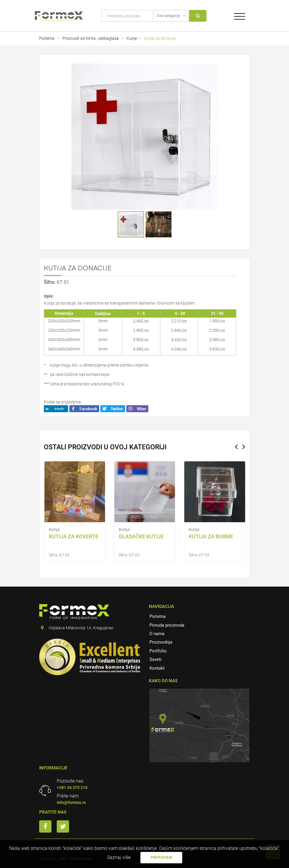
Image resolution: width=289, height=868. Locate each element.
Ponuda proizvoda (167, 625)
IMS (62, 858)
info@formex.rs (71, 802)
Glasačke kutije (141, 536)
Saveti (155, 659)
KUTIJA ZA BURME (211, 536)
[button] (212, 69)
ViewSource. (82, 858)
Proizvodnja (161, 642)
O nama (157, 634)
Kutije (132, 38)
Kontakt (157, 668)
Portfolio (158, 651)
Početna (47, 38)
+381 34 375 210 (72, 788)
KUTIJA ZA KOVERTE (74, 536)
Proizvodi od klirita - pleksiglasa (91, 38)
